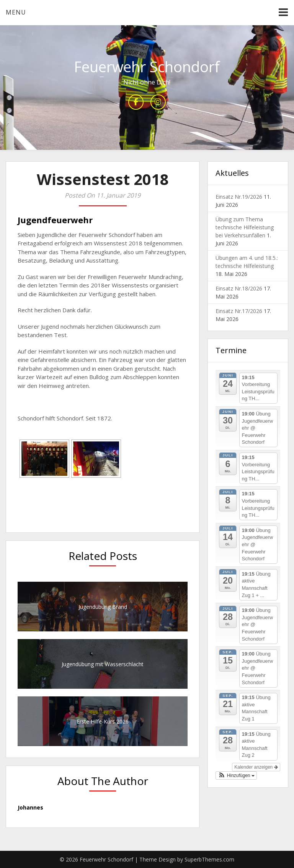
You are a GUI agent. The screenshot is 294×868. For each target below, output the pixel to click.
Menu (16, 12)
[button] (236, 776)
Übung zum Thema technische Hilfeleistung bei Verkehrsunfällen (245, 227)
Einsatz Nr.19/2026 (239, 197)
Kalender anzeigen (256, 767)
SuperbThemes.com (209, 859)
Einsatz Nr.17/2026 (239, 311)
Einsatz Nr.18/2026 (239, 288)
